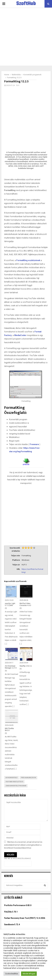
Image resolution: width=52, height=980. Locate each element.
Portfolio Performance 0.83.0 (18, 905)
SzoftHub (26, 4)
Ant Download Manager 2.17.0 (11, 667)
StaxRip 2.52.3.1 (26, 666)
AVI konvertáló (12, 778)
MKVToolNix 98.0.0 (9, 729)
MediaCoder (20, 335)
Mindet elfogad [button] (29, 974)
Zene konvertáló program (16, 786)
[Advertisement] (26, 37)
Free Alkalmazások (28, 778)
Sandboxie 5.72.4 (12, 924)
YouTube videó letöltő (14, 782)
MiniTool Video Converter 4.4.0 (25, 604)
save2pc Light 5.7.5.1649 (10, 604)
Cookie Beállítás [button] (12, 974)
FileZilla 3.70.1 (11, 912)
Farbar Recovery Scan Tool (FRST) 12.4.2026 (25, 918)
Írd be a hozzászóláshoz (18, 858)
